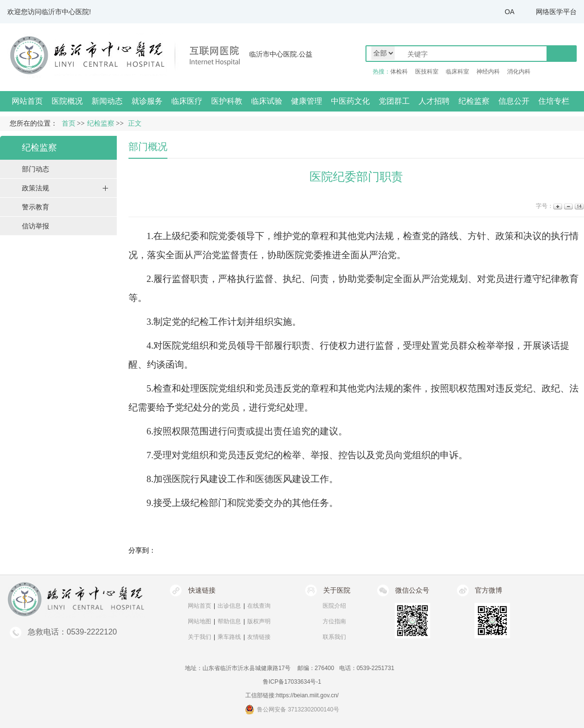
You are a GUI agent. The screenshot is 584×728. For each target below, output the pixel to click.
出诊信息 (229, 606)
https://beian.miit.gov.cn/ (307, 695)
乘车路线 (229, 637)
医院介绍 (334, 606)
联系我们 (334, 637)
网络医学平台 (556, 12)
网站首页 (27, 101)
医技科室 (427, 72)
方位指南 (334, 621)
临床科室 (457, 72)
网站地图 (200, 621)
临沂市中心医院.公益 (281, 54)
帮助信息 (229, 621)
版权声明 (259, 621)
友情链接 (259, 637)
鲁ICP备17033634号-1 (292, 682)
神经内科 (488, 72)
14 (578, 206)
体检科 (399, 72)
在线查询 (259, 606)
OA (510, 12)
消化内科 (519, 72)
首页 (69, 123)
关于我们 (200, 637)
